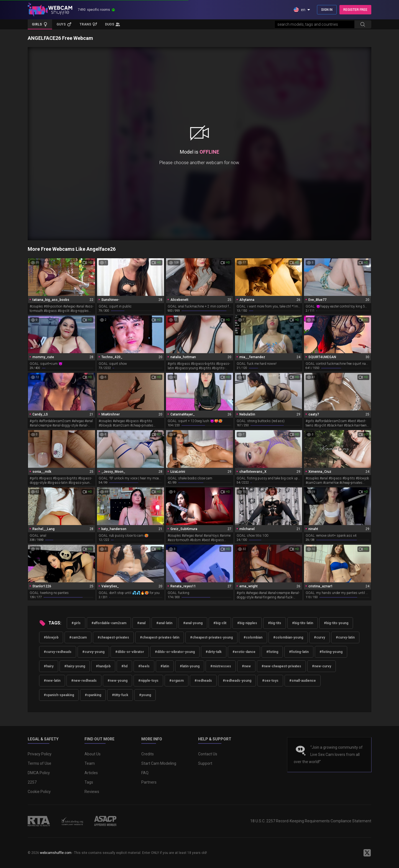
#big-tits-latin (303, 623)
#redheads (203, 681)
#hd (124, 666)
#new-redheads (84, 681)
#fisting (272, 652)
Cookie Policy (39, 792)
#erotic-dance (244, 652)
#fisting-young (331, 652)
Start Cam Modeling (159, 763)
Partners (149, 782)
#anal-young (193, 623)
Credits (148, 754)
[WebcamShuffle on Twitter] (367, 853)
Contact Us (208, 754)
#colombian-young (288, 637)
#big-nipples (247, 623)
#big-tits (275, 623)
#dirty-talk (214, 652)
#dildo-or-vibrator (130, 652)
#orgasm (177, 681)
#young (145, 695)
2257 (32, 782)
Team (90, 763)
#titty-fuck (120, 695)
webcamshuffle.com (56, 853)
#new (246, 666)
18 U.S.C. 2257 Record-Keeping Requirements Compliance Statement (311, 821)
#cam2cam (78, 637)
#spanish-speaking (59, 695)
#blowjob (51, 637)
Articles (91, 773)
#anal (141, 623)
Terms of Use (39, 763)
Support (205, 763)
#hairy (49, 666)
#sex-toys (270, 681)
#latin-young (190, 666)
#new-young (117, 681)
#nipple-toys (148, 681)
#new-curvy (322, 666)
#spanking (93, 695)
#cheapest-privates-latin (160, 637)
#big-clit (220, 623)
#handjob (103, 666)
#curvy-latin (345, 637)
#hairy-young (75, 666)
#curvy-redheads (58, 652)
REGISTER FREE (355, 10)
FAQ (145, 773)
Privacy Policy (40, 754)
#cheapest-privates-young (211, 637)
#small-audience (303, 681)
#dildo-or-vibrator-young (175, 652)
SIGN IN (327, 10)
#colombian (253, 637)
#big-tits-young (336, 623)
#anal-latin (164, 623)
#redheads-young (237, 681)
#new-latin (52, 681)
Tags (89, 782)
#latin (165, 666)
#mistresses (221, 666)
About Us (93, 754)
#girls (76, 623)
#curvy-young (93, 652)
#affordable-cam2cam (109, 623)
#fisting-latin (299, 652)
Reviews (92, 792)
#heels (144, 666)
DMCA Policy (39, 773)
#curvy (319, 637)
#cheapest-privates (113, 637)
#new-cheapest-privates (281, 666)
